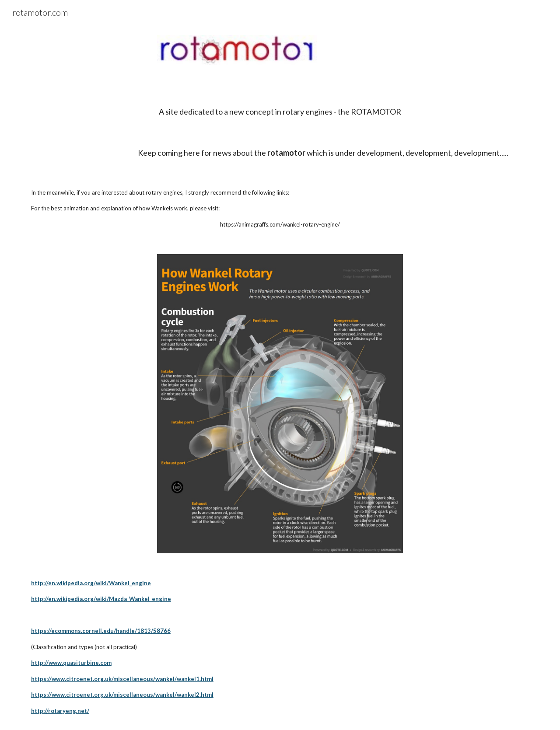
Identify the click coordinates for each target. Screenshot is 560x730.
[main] (280, 104)
